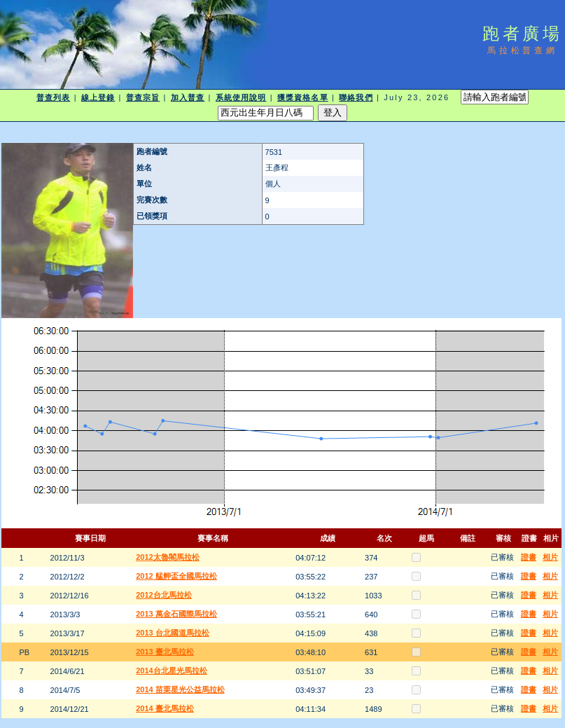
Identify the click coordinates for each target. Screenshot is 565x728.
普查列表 (53, 97)
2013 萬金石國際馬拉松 (176, 614)
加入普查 (188, 97)
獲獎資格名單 (303, 97)
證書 (529, 557)
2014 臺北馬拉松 (165, 708)
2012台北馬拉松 (163, 595)
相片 (550, 557)
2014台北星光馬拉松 (171, 671)
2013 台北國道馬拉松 (173, 633)
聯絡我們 (356, 97)
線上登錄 (98, 97)
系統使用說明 (241, 97)
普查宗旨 (143, 97)
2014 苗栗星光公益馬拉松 (180, 689)
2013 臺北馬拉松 (165, 652)
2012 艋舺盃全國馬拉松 (176, 576)
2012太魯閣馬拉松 (167, 557)
